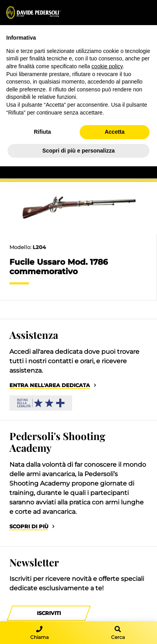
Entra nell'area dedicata (50, 385)
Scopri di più (29, 527)
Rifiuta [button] (42, 132)
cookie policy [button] (107, 66)
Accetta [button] (115, 132)
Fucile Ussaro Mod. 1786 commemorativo (59, 267)
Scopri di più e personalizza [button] (78, 151)
